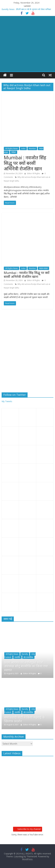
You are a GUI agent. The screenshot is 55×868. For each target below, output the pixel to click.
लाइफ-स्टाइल (43, 268)
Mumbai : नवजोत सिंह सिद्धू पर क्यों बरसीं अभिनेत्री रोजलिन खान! (27, 274)
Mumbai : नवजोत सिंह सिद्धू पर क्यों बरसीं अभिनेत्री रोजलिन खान (25, 163)
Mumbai (32, 148)
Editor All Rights (34, 173)
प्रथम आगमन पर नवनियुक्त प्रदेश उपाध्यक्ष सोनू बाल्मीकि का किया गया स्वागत (26, 666)
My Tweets (7, 401)
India (23, 148)
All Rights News (12, 148)
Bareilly (25, 654)
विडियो (14, 152)
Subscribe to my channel (28, 829)
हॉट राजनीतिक (28, 657)
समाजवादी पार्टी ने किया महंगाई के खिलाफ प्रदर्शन (25, 719)
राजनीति (17, 657)
